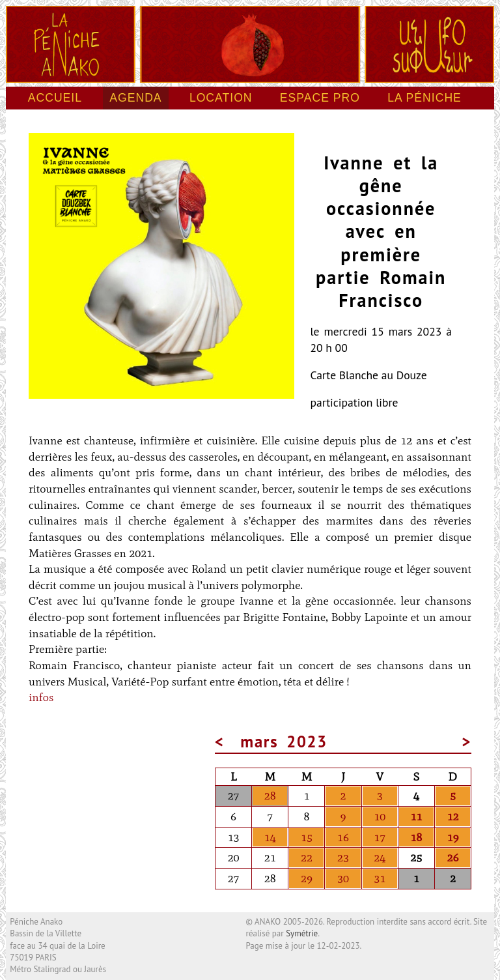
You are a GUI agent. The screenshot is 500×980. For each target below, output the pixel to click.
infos (41, 697)
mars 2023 (285, 742)
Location (221, 98)
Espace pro (320, 98)
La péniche (424, 98)
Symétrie (302, 933)
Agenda (135, 98)
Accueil (55, 98)
